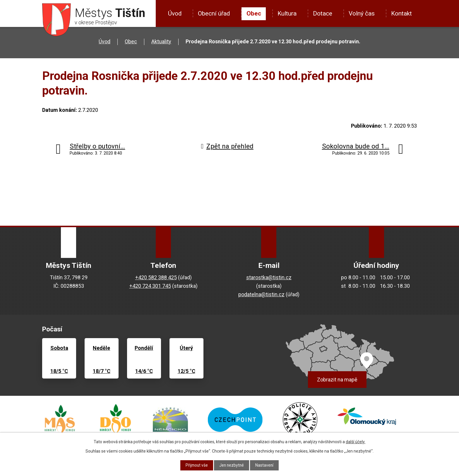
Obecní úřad (214, 13)
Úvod (175, 13)
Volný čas (362, 13)
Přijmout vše (196, 465)
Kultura (287, 13)
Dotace (323, 13)
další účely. (356, 442)
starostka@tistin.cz (269, 277)
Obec (254, 13)
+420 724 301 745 (150, 286)
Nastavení (265, 465)
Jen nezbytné (232, 465)
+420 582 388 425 (156, 277)
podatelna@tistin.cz (261, 294)
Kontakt (401, 13)
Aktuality (161, 41)
